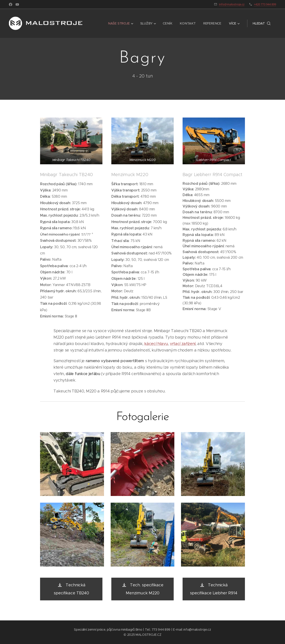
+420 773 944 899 (265, 4)
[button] (262, 23)
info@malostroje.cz (232, 4)
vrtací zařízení (183, 344)
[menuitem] (122, 23)
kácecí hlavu (156, 344)
